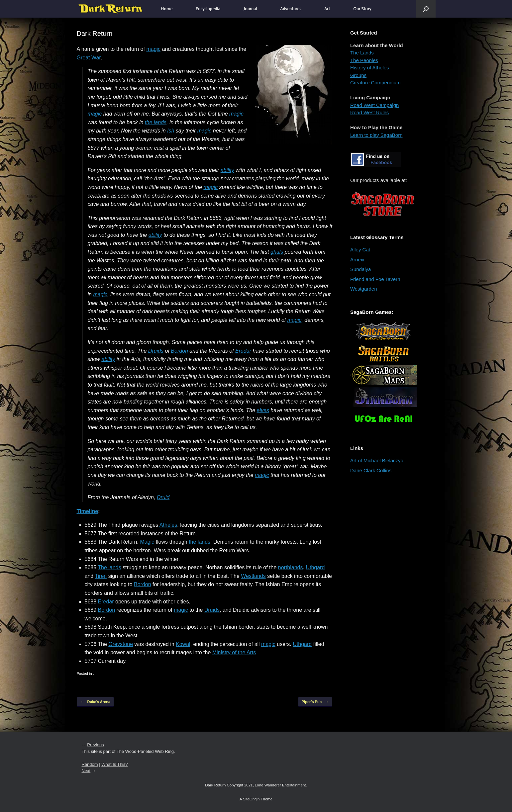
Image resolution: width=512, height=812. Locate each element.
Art (327, 9)
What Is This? (114, 764)
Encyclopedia (208, 9)
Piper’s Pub (315, 702)
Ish (171, 131)
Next (86, 771)
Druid (163, 497)
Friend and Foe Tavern (375, 279)
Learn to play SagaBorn (376, 135)
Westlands (253, 576)
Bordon (179, 351)
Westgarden (364, 289)
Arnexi (357, 260)
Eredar (243, 351)
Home (167, 9)
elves (263, 410)
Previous (96, 745)
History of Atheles (370, 68)
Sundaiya (361, 269)
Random (90, 764)
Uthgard (315, 567)
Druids (156, 351)
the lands (156, 122)
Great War (89, 58)
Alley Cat (360, 250)
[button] (426, 9)
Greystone (121, 644)
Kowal (183, 644)
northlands (291, 567)
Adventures (291, 9)
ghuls (277, 252)
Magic (147, 542)
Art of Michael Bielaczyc (377, 460)
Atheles (168, 525)
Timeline (88, 511)
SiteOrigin (251, 799)
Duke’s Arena (96, 702)
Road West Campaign (374, 105)
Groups (358, 75)
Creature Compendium (375, 83)
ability (227, 170)
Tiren (101, 576)
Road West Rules (369, 112)
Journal (250, 9)
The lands (109, 567)
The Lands (362, 53)
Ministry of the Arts (234, 652)
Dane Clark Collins (371, 470)
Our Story (362, 9)
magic (153, 49)
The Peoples (364, 60)
